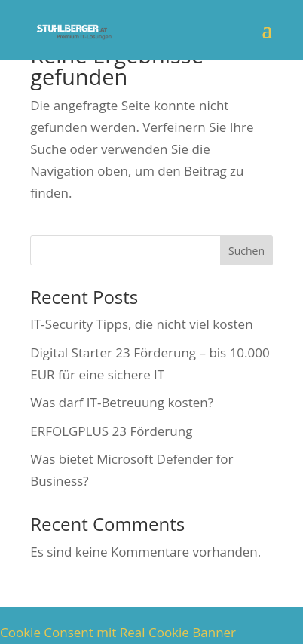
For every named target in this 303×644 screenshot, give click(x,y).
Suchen (246, 251)
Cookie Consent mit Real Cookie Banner (118, 632)
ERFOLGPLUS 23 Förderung (111, 431)
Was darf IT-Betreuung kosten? (122, 402)
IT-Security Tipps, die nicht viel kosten (141, 324)
